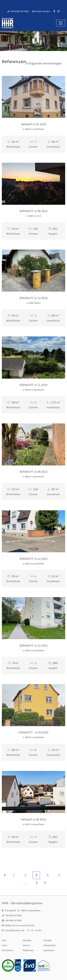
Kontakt (48, 940)
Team (4, 945)
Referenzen (28, 950)
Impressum (49, 950)
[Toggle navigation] (61, 23)
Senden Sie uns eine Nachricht (20, 925)
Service (26, 945)
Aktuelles (27, 940)
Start (4, 940)
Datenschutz (50, 945)
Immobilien (7, 950)
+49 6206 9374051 (18, 11)
